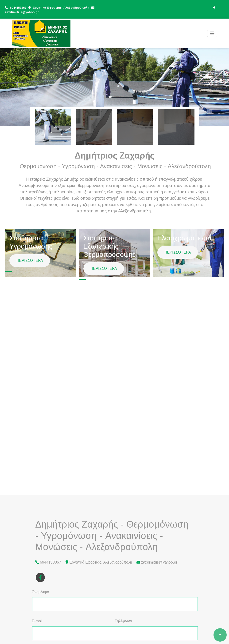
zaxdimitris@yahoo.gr (22, 12)
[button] (17, 84)
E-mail (37, 621)
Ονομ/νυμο (40, 592)
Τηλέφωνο (123, 621)
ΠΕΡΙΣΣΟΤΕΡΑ (30, 260)
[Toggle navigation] (212, 34)
